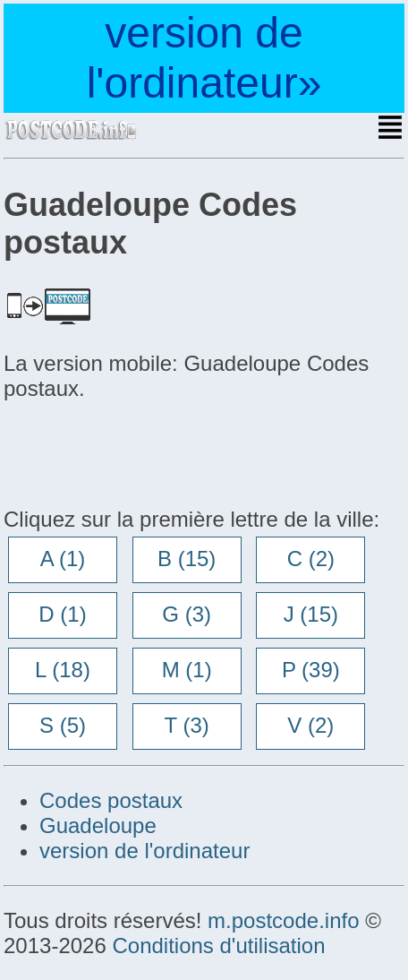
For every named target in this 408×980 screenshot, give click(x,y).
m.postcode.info (283, 920)
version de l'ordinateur (144, 851)
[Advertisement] (147, 451)
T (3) (187, 725)
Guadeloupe (98, 825)
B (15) (187, 559)
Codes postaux (111, 800)
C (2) (311, 559)
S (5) (63, 725)
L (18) (63, 670)
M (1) (187, 670)
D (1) (62, 614)
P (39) (311, 670)
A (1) (63, 559)
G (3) (187, 614)
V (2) (310, 725)
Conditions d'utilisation (218, 946)
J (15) (311, 614)
